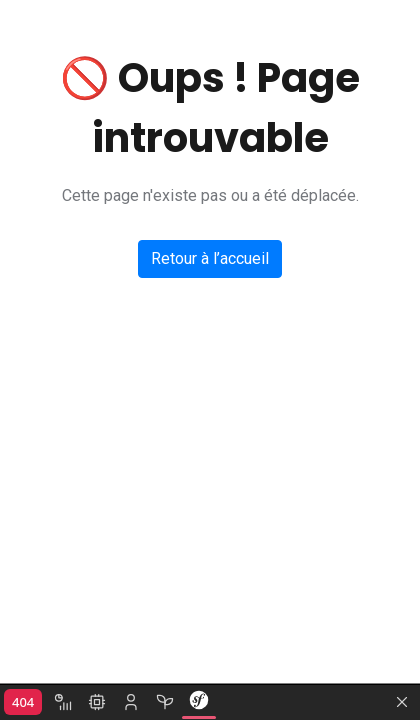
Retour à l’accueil (210, 258)
